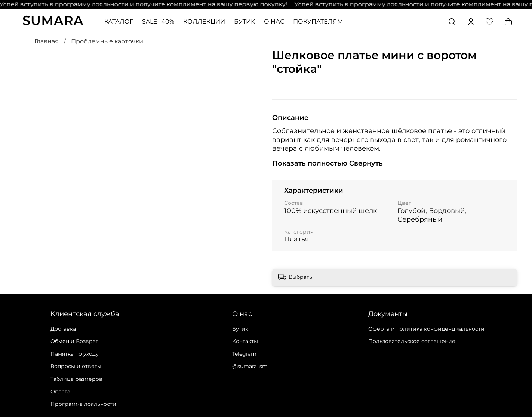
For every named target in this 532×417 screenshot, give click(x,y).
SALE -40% (158, 21)
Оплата (60, 392)
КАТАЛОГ (119, 21)
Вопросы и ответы (76, 366)
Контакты (245, 341)
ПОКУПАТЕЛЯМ (318, 21)
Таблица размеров (76, 379)
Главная (47, 41)
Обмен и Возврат (74, 341)
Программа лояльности (83, 404)
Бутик (240, 329)
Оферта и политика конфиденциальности (426, 329)
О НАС (274, 21)
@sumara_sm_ (251, 366)
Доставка (63, 329)
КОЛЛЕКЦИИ (204, 21)
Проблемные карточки (107, 41)
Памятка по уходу (75, 354)
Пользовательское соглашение (412, 341)
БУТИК (245, 21)
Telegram (244, 354)
